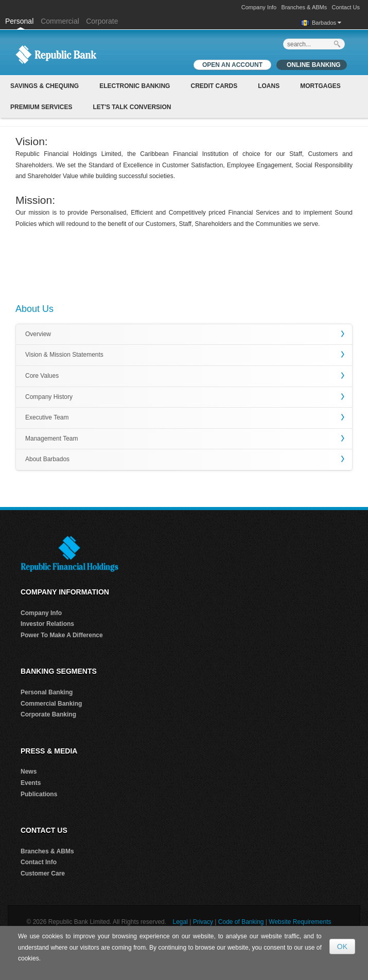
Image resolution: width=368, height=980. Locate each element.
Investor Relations (47, 624)
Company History (49, 397)
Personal (20, 21)
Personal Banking (47, 692)
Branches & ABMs (304, 7)
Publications (39, 794)
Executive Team (47, 417)
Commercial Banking (51, 704)
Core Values (42, 376)
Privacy (203, 922)
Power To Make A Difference (62, 635)
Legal (180, 922)
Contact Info (39, 862)
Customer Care (43, 873)
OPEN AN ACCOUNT (232, 65)
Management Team (52, 439)
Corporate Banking (48, 714)
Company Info (259, 7)
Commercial (60, 21)
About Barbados (47, 459)
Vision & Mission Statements (64, 355)
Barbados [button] (327, 23)
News (29, 772)
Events (31, 783)
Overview (38, 334)
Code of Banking (241, 922)
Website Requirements (300, 922)
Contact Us (346, 7)
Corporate (102, 21)
